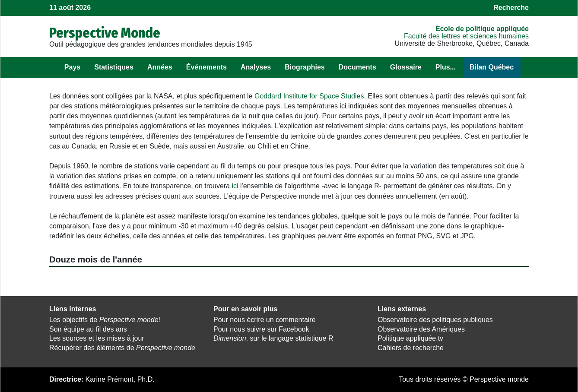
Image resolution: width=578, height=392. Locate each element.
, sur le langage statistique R (273, 338)
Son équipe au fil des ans (88, 329)
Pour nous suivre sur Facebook (261, 329)
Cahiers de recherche (411, 348)
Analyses (256, 67)
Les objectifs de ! (105, 320)
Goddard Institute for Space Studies (309, 96)
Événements (206, 67)
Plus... (446, 67)
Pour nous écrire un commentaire (265, 320)
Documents (357, 67)
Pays (72, 67)
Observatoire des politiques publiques (435, 320)
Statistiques (114, 67)
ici (235, 186)
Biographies (305, 67)
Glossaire (406, 67)
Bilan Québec (492, 67)
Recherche (511, 8)
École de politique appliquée (482, 29)
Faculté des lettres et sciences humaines (466, 36)
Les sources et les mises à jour (97, 338)
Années (160, 67)
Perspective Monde (105, 33)
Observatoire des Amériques (421, 329)
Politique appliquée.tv (410, 338)
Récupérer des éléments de (122, 348)
